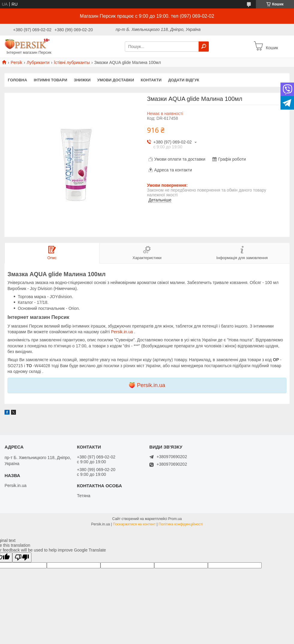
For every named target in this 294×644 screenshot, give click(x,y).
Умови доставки (116, 80)
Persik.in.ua (123, 332)
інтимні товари (50, 80)
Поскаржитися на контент (134, 524)
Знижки (82, 80)
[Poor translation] (22, 557)
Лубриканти (38, 62)
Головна (17, 80)
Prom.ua (175, 519)
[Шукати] (204, 47)
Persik (16, 62)
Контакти (151, 80)
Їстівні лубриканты (72, 62)
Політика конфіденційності (181, 524)
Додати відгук (184, 80)
